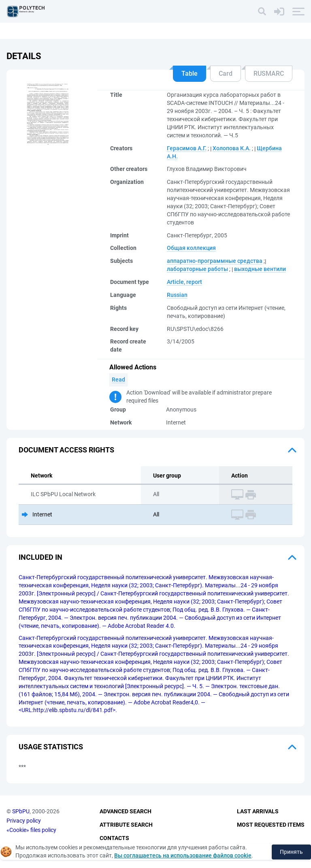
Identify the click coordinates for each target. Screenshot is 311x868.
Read (118, 380)
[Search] (262, 11)
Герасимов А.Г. (187, 148)
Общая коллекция (191, 248)
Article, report (184, 282)
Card (226, 74)
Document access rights (66, 450)
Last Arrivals (258, 812)
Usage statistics (51, 747)
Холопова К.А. (232, 148)
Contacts (114, 838)
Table (190, 74)
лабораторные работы (197, 269)
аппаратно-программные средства (215, 261)
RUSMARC (269, 74)
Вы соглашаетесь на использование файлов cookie (183, 855)
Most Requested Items (271, 825)
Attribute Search (126, 825)
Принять (291, 852)
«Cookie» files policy (31, 830)
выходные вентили (260, 269)
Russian (177, 295)
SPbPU (21, 812)
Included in (40, 557)
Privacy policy (24, 821)
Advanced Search (126, 812)
